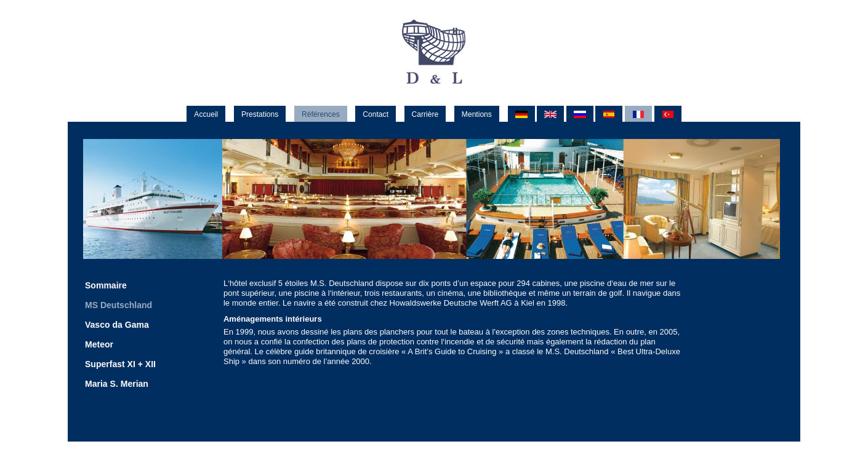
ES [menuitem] (609, 115)
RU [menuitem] (580, 115)
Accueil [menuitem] (206, 114)
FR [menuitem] (638, 115)
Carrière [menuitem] (425, 114)
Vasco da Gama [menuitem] (117, 325)
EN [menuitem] (550, 115)
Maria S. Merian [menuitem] (117, 384)
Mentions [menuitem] (477, 114)
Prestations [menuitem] (260, 114)
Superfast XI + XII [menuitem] (120, 364)
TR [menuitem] (668, 115)
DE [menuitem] (521, 115)
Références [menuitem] (321, 114)
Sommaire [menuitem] (106, 285)
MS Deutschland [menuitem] (119, 305)
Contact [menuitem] (376, 114)
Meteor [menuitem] (99, 344)
